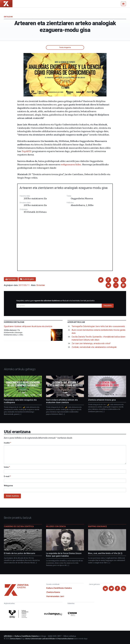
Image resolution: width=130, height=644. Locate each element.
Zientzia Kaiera (53, 592)
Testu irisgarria (65, 47)
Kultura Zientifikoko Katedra (59, 588)
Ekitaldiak (8, 17)
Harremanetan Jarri (55, 596)
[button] (101, 280)
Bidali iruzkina (12, 496)
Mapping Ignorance (97, 526)
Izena (7, 467)
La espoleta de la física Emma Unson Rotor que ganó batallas (64, 555)
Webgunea (8, 486)
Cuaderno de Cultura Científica (19, 526)
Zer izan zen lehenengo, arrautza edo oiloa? (91, 343)
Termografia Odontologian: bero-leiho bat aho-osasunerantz (98, 326)
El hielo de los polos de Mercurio (20, 553)
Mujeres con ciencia (56, 526)
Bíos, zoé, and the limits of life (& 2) (105, 553)
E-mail (7, 476)
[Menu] (123, 4)
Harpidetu (108, 306)
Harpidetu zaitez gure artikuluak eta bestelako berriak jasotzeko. (56, 301)
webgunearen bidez (71, 164)
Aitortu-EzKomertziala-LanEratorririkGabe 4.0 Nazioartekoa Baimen (49, 639)
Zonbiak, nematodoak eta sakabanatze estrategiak (94, 347)
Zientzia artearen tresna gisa (102, 400)
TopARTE (27, 151)
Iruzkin (7, 443)
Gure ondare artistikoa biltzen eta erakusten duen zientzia (62, 401)
